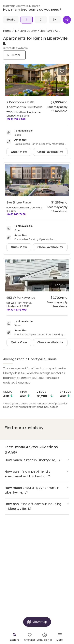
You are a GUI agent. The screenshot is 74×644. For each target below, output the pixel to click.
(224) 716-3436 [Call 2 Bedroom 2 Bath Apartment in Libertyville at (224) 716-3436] (16, 119)
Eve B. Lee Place (19, 202)
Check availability (50, 152)
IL (16, 31)
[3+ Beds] (55, 20)
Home (7, 31)
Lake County (28, 31)
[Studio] (11, 20)
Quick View (19, 152)
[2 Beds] (41, 20)
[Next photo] (66, 80)
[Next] (67, 20)
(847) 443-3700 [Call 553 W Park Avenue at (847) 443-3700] (17, 310)
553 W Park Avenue (21, 298)
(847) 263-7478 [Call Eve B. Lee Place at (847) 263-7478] (16, 214)
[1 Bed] (27, 20)
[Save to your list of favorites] (62, 71)
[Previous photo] (8, 80)
